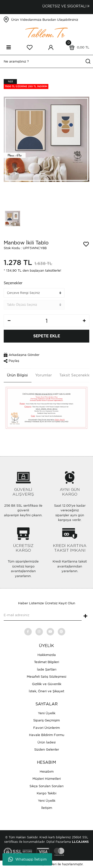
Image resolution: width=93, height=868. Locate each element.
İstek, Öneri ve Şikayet (46, 691)
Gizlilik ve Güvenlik (47, 684)
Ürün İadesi (46, 742)
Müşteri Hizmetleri (47, 779)
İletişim (47, 808)
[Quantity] (46, 321)
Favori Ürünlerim (46, 728)
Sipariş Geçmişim (46, 720)
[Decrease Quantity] (9, 321)
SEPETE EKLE (47, 336)
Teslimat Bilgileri (46, 662)
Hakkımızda (47, 655)
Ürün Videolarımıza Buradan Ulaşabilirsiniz (45, 20)
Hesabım (47, 771)
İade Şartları (47, 669)
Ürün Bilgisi (17, 375)
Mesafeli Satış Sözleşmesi (46, 677)
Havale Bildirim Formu (47, 735)
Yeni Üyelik (47, 713)
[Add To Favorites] (86, 244)
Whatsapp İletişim (27, 859)
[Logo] (47, 32)
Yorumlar (44, 375)
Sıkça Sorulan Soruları (46, 786)
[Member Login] (51, 47)
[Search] (46, 61)
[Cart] (78, 47)
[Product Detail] (26, 84)
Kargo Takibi (46, 793)
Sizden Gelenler (47, 749)
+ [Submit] (85, 616)
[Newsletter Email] (43, 616)
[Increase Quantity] (84, 321)
